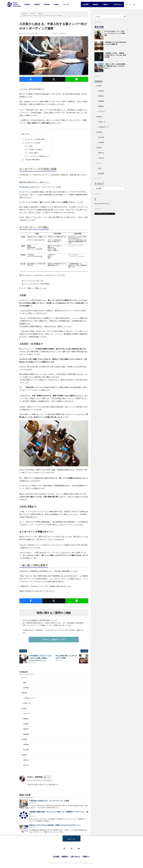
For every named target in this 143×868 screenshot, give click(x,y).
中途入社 (55, 33)
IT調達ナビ (106, 4)
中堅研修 (26, 744)
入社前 (29, 146)
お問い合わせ (118, 4)
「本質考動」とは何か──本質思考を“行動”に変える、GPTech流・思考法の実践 (115, 55)
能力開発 (26, 688)
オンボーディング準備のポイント (37, 156)
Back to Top (72, 839)
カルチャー (27, 713)
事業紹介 (26, 719)
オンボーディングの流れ (31, 143)
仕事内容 (37, 4)
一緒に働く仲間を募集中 (31, 160)
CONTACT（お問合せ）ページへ (54, 640)
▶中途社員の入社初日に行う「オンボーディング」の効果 (40, 187)
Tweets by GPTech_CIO (102, 204)
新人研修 (26, 750)
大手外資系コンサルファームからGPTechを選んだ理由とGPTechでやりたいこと (40, 658)
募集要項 (95, 4)
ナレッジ (66, 4)
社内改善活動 (62, 33)
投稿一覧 (46, 777)
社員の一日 (27, 703)
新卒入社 (26, 765)
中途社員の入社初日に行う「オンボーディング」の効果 (49, 801)
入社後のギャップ (29, 698)
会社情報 (86, 4)
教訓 (25, 682)
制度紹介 (37, 33)
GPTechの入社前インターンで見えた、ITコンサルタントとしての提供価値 (115, 33)
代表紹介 (26, 724)
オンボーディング (47, 33)
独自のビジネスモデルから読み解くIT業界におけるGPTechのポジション (55, 825)
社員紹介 (56, 4)
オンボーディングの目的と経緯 (33, 139)
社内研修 (47, 4)
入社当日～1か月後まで (34, 150)
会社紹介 (27, 4)
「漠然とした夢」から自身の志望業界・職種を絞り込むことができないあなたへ (115, 66)
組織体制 (26, 734)
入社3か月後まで (32, 153)
